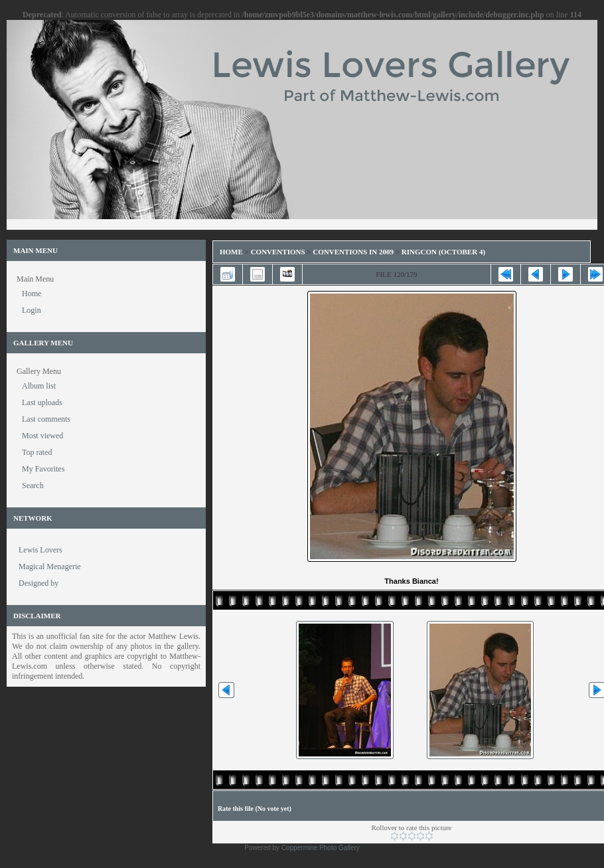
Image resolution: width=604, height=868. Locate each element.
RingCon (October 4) (443, 252)
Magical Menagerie (50, 566)
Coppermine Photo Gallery (321, 848)
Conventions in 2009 (353, 252)
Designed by (38, 583)
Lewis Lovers (40, 550)
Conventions (278, 252)
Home (231, 252)
